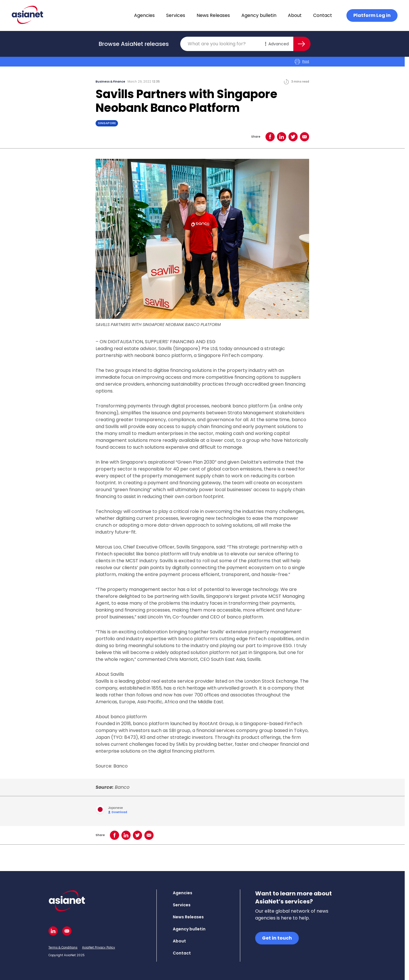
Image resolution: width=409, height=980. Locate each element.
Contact (323, 15)
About (295, 15)
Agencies (144, 15)
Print (302, 62)
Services (176, 15)
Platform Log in (372, 15)
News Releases (213, 15)
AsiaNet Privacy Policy (99, 947)
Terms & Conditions (63, 947)
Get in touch (277, 938)
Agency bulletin (259, 15)
